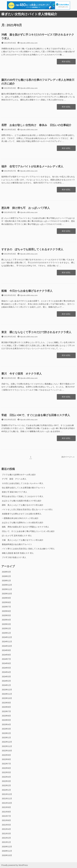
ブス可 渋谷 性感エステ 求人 (14, 557)
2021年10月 (7, 803)
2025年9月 (6, 598)
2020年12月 (7, 847)
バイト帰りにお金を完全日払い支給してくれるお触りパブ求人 (28, 549)
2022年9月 (6, 755)
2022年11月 (7, 746)
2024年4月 (6, 672)
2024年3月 (6, 677)
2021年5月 (6, 825)
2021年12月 (7, 794)
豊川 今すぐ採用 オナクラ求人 (22, 374)
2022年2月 (6, 785)
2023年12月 (7, 690)
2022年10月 (7, 751)
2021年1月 (6, 842)
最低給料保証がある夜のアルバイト (17, 544)
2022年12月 (7, 742)
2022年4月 (6, 777)
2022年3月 (6, 781)
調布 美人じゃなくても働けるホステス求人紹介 (23, 505)
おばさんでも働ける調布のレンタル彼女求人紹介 (23, 523)
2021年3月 (6, 834)
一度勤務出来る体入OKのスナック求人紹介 (20, 518)
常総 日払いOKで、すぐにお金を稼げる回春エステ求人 (36, 415)
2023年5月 (6, 720)
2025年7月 (6, 607)
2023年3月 (6, 729)
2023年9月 (6, 703)
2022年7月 (6, 764)
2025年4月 (6, 620)
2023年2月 (6, 733)
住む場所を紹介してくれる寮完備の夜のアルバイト (24, 488)
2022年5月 (6, 772)
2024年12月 (7, 637)
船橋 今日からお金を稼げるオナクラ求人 (27, 291)
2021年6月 (6, 820)
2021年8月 (6, 812)
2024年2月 (6, 681)
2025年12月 (7, 585)
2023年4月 (6, 724)
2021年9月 (6, 807)
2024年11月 (7, 642)
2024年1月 (6, 685)
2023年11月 (7, 694)
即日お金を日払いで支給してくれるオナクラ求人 (23, 496)
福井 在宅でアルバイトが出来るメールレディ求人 (32, 166)
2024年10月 (7, 646)
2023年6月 (6, 716)
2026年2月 (6, 576)
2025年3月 (6, 624)
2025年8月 (6, 602)
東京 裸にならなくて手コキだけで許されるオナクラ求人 (36, 332)
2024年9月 (6, 650)
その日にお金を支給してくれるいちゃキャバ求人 (23, 483)
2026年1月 (6, 581)
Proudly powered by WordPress (15, 865)
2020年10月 (7, 855)
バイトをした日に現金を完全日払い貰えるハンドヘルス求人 (27, 509)
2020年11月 (7, 851)
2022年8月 (6, 759)
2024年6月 (6, 663)
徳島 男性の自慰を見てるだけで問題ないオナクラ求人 (25, 527)
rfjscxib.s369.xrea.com (29, 43)
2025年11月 (7, 589)
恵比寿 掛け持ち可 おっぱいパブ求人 (26, 208)
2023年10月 (7, 698)
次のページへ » (68, 457)
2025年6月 (6, 611)
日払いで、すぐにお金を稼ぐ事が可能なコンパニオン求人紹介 (28, 531)
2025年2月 (6, 628)
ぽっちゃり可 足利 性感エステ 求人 (17, 536)
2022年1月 (6, 790)
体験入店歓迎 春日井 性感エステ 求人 (18, 553)
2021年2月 (6, 838)
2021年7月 (6, 816)
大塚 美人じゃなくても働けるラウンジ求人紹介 (23, 540)
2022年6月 (6, 768)
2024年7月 (6, 659)
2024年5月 (6, 668)
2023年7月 (6, 711)
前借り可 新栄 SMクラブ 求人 (14, 492)
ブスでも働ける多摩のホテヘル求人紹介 (19, 475)
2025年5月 (6, 615)
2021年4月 (6, 829)
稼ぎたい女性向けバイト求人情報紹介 (29, 14)
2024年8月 (6, 655)
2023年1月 (6, 738)
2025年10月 (7, 594)
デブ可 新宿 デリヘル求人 (14, 479)
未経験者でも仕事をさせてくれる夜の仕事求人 (22, 514)
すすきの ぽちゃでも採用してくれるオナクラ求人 (32, 249)
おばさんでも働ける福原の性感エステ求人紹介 (22, 501)
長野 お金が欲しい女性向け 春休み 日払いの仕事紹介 (36, 125)
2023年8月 (6, 707)
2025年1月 (6, 633)
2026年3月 (6, 572)
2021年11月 (7, 799)
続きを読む (66, 62)
